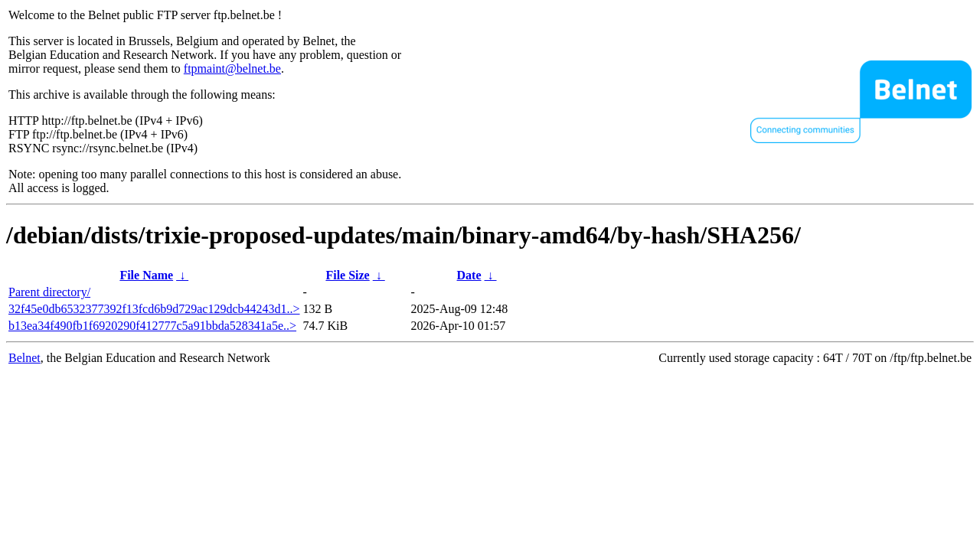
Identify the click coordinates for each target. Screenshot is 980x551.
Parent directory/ (49, 292)
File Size (347, 275)
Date (469, 275)
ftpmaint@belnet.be (232, 68)
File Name (146, 275)
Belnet (24, 358)
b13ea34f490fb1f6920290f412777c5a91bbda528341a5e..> (152, 326)
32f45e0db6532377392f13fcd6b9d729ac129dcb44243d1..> (154, 309)
